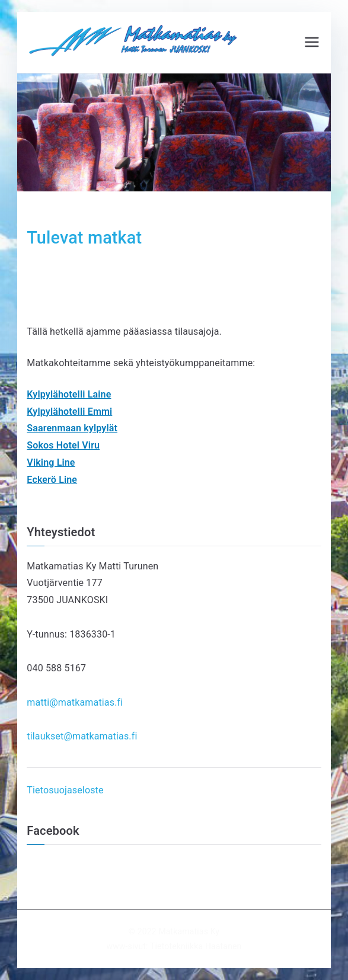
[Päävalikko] (312, 42)
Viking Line (51, 462)
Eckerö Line (52, 480)
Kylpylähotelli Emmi (69, 411)
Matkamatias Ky (189, 931)
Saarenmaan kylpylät (72, 428)
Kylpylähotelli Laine (69, 394)
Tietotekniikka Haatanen (196, 946)
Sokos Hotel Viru (63, 445)
